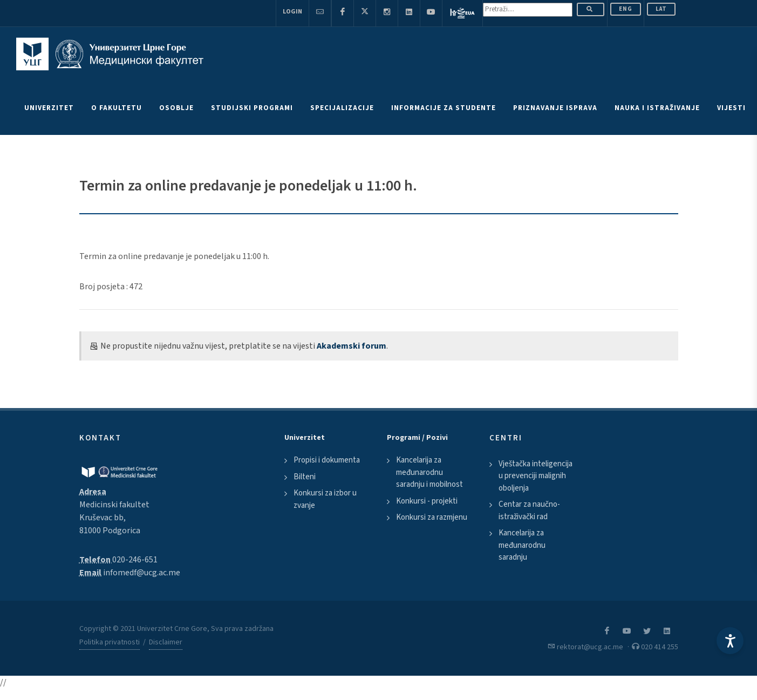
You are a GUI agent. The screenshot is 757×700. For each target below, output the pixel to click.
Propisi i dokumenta (327, 460)
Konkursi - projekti (427, 501)
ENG (626, 9)
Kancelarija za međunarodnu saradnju (522, 545)
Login (292, 12)
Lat (661, 9)
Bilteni (305, 477)
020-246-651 (135, 560)
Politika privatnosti (110, 642)
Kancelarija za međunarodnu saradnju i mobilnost (429, 472)
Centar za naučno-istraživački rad (529, 511)
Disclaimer (166, 642)
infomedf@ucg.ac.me (142, 573)
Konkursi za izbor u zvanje (325, 499)
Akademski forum (352, 346)
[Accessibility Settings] (730, 641)
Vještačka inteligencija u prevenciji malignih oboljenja (536, 476)
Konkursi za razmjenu (432, 517)
